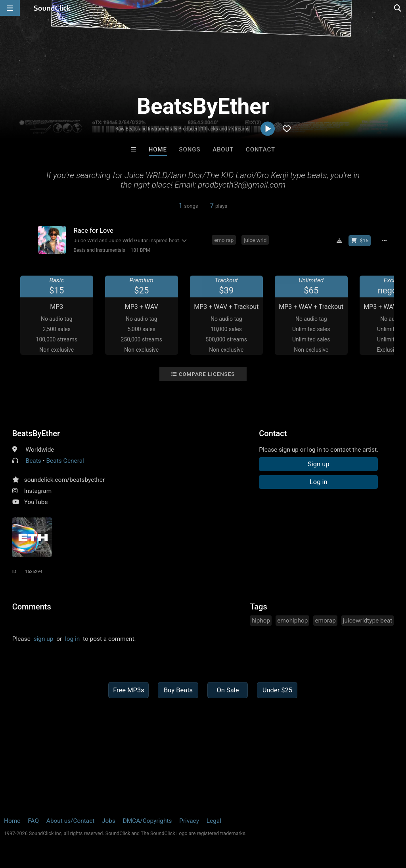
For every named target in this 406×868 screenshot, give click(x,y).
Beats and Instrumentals (100, 250)
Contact (260, 149)
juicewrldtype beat (368, 621)
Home (158, 149)
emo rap (224, 240)
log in (72, 639)
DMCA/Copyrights (147, 821)
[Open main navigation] (10, 8)
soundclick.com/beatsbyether (64, 480)
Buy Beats (178, 690)
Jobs (109, 821)
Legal (214, 821)
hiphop (261, 621)
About (223, 149)
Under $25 (277, 690)
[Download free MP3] (339, 241)
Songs (190, 149)
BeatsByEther (36, 433)
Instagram (38, 491)
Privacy (189, 821)
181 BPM (141, 250)
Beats (34, 461)
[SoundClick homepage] (52, 8)
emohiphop (292, 621)
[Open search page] (398, 8)
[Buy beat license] (360, 241)
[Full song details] (384, 241)
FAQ (33, 821)
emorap (325, 621)
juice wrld (255, 240)
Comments (32, 607)
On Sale (228, 690)
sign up (44, 639)
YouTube (36, 502)
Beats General (65, 461)
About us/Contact (70, 821)
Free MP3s (129, 690)
